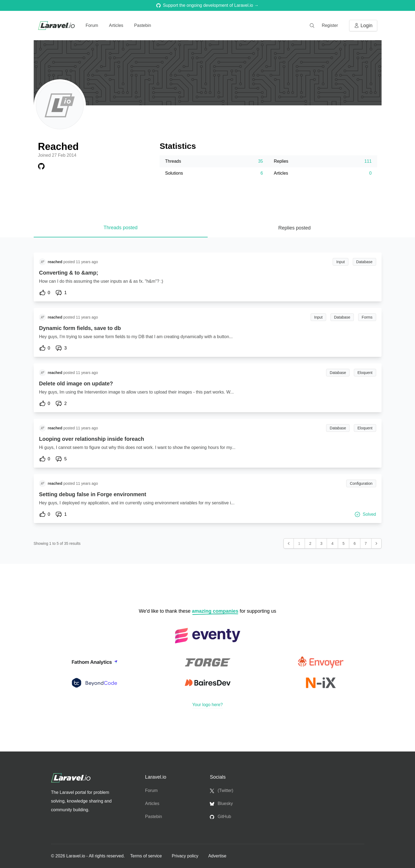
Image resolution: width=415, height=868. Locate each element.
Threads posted (121, 228)
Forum (92, 25)
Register (330, 25)
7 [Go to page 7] (366, 543)
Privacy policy (186, 856)
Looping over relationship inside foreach (92, 439)
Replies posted (294, 228)
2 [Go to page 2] (310, 543)
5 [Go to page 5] (344, 543)
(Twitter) (221, 791)
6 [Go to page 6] (355, 543)
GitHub (220, 817)
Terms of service (147, 856)
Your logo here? (207, 705)
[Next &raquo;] (376, 543)
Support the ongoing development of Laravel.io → (207, 5)
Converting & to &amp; (69, 273)
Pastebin (143, 25)
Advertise (217, 856)
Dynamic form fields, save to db (80, 328)
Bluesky (221, 804)
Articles (116, 25)
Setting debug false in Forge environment (93, 494)
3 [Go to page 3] (322, 543)
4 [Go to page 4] (332, 543)
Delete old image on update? (76, 383)
